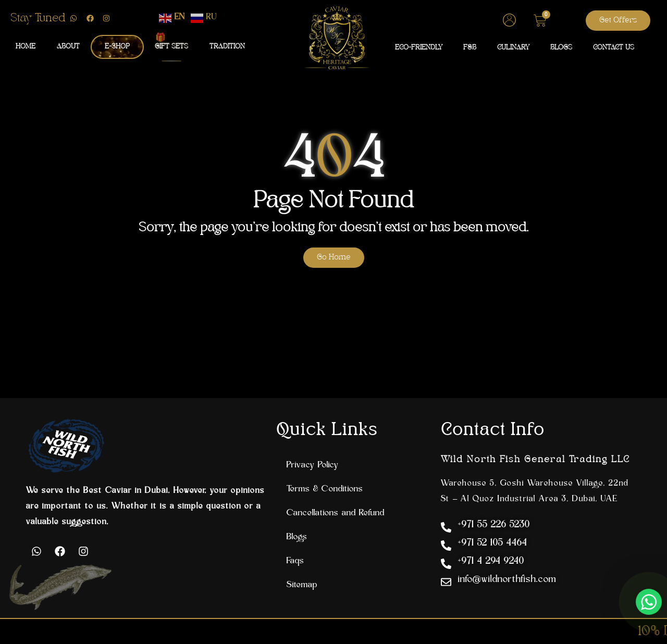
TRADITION (227, 47)
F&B (470, 48)
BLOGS (561, 48)
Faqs (295, 561)
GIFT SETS (171, 46)
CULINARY (513, 48)
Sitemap (302, 585)
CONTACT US (614, 48)
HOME (26, 47)
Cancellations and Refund (336, 513)
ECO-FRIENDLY (419, 48)
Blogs (297, 537)
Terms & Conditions (325, 489)
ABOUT (68, 47)
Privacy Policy (313, 465)
